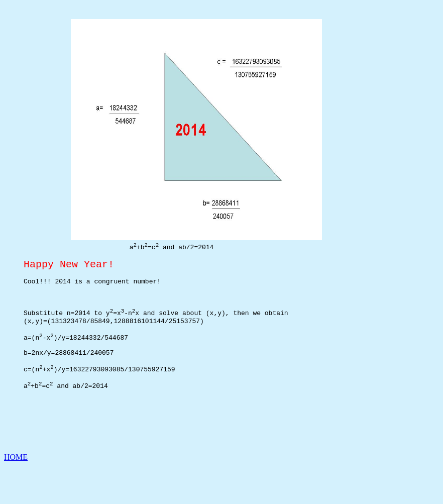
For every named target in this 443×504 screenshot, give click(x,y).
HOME (16, 495)
